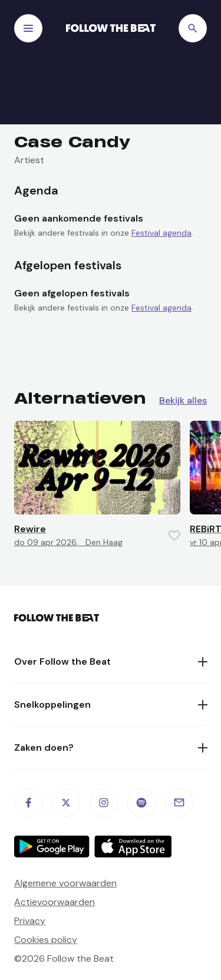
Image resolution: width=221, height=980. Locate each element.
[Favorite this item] (174, 536)
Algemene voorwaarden (65, 883)
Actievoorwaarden (55, 902)
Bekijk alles (183, 401)
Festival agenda (161, 233)
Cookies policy (46, 940)
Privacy (30, 921)
